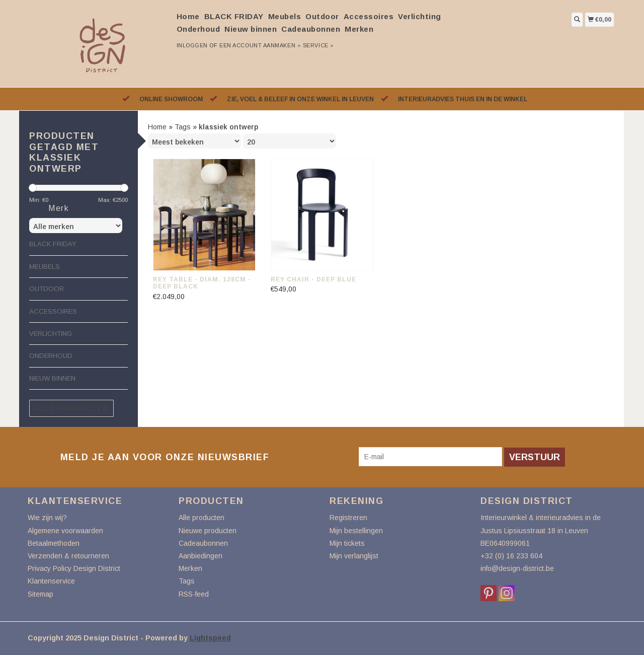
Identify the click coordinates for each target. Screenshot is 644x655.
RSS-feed (194, 594)
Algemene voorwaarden (65, 531)
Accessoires (369, 16)
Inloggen (192, 45)
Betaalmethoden (54, 543)
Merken (359, 29)
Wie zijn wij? (47, 518)
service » (318, 45)
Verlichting (420, 16)
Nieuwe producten (208, 531)
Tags (183, 127)
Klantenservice (51, 581)
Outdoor (322, 16)
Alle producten (71, 408)
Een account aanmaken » (260, 45)
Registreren (348, 518)
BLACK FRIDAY (234, 16)
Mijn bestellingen (356, 531)
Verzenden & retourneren (68, 556)
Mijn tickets (347, 543)
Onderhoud (198, 29)
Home (188, 16)
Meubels (285, 16)
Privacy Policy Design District (74, 568)
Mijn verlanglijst (354, 556)
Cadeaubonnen (311, 29)
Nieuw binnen (251, 29)
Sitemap (41, 594)
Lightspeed (210, 638)
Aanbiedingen (200, 556)
